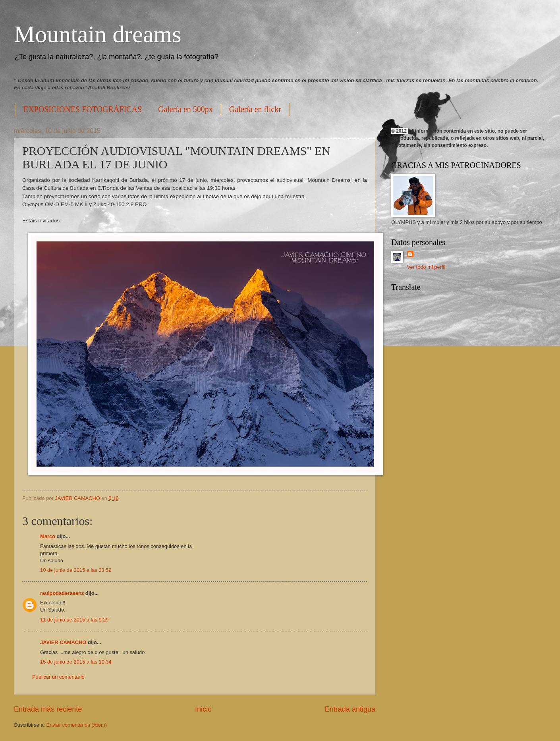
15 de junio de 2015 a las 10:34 (76, 662)
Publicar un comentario (58, 677)
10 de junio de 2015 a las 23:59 (76, 570)
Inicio (203, 709)
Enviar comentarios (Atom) (77, 725)
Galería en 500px (185, 109)
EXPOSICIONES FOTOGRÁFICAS (83, 109)
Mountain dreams (98, 34)
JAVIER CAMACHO (63, 642)
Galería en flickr (255, 109)
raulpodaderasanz (62, 593)
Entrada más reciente (48, 709)
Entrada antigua (350, 709)
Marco (48, 536)
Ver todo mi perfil (426, 267)
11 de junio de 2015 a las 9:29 (74, 620)
